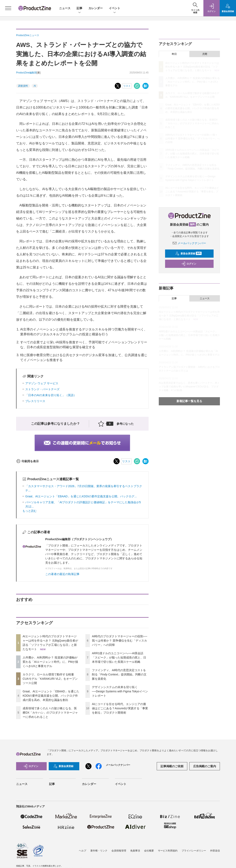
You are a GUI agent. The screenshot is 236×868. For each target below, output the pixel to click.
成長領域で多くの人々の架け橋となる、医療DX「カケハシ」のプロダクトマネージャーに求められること (50, 713)
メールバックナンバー (189, 243)
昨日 (174, 54)
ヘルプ (83, 851)
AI (35, 86)
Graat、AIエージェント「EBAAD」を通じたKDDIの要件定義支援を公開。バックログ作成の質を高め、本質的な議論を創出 (51, 696)
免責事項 (135, 851)
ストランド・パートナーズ (42, 389)
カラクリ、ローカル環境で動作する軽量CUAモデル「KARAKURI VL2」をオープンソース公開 (50, 679)
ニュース (65, 8)
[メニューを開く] (8, 8)
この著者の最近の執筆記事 (62, 574)
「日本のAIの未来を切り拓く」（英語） (51, 395)
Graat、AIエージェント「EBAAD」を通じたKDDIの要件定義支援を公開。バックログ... (81, 496)
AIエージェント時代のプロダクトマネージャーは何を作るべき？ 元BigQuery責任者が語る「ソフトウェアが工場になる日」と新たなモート (192, 67)
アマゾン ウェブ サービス (42, 383)
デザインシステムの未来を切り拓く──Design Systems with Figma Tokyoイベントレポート (120, 691)
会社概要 (149, 851)
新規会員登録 (188, 254)
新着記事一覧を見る (189, 401)
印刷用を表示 (27, 461)
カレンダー (96, 8)
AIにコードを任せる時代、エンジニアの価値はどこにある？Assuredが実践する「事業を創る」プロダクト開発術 (120, 708)
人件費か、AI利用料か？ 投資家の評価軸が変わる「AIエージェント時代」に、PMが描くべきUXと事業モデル (50, 662)
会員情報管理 (119, 851)
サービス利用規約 (168, 851)
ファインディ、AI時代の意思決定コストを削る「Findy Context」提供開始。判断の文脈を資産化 (119, 674)
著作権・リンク (99, 851)
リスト (127, 86)
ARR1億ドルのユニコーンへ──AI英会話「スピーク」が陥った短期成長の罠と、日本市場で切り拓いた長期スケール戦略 (119, 657)
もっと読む (30, 511)
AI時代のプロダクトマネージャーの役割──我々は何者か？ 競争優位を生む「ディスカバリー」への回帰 (120, 641)
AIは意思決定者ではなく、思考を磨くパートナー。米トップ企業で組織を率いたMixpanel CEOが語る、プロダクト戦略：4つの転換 (189, 387)
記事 (79, 8)
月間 (205, 54)
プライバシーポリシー (194, 851)
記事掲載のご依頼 (172, 766)
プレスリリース (35, 401)
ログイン (189, 264)
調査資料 (23, 86)
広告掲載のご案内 (205, 766)
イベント (115, 8)
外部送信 (215, 851)
